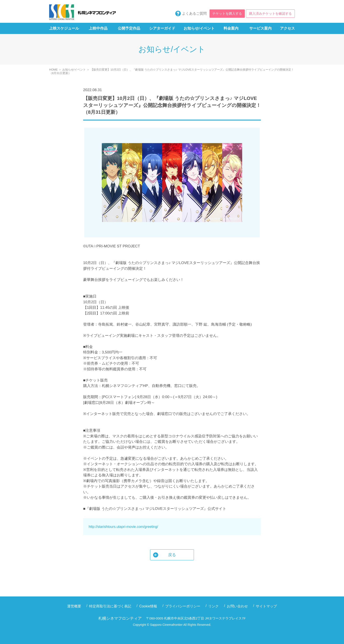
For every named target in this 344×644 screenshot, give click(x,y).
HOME (53, 70)
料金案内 (231, 28)
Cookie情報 (148, 606)
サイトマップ (266, 606)
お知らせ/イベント (199, 28)
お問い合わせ (237, 606)
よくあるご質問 (194, 13)
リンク (213, 606)
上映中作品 (98, 28)
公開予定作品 (129, 28)
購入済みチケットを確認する (270, 13)
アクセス (287, 28)
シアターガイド (162, 28)
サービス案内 (260, 28)
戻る (172, 555)
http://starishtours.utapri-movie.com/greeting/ (123, 527)
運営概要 (74, 606)
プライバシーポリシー (183, 606)
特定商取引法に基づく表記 (110, 606)
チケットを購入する (227, 13)
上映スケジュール (64, 28)
